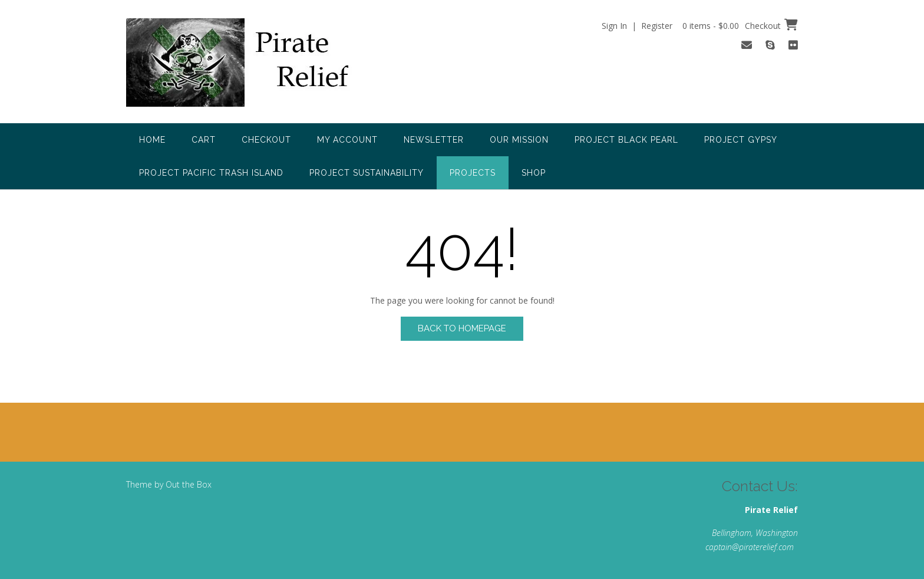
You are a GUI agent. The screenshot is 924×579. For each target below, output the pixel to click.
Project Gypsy (741, 140)
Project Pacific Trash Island (211, 173)
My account (347, 140)
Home (152, 140)
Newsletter (434, 140)
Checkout (266, 140)
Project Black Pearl (626, 140)
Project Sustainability (367, 173)
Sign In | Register (637, 26)
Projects (473, 173)
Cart (204, 140)
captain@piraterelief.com (750, 547)
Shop (534, 173)
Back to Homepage (462, 328)
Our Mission (519, 140)
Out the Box (189, 484)
